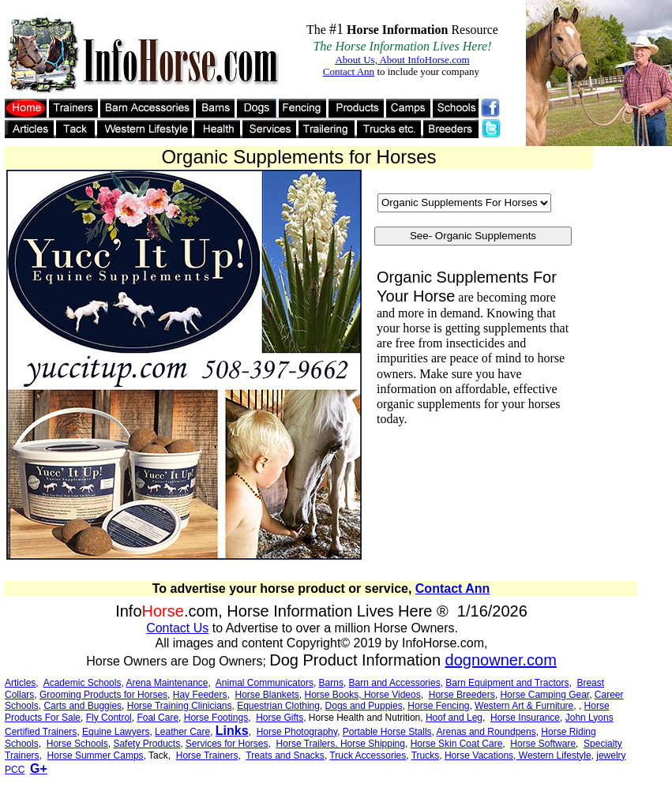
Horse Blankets (267, 695)
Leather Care (182, 732)
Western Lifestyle (553, 755)
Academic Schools (83, 683)
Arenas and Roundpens (486, 732)
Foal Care (158, 718)
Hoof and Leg (454, 718)
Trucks (426, 755)
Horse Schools (77, 744)
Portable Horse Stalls (387, 732)
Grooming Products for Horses (103, 695)
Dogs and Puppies (364, 706)
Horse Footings (216, 718)
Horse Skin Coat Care (457, 744)
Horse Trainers (207, 755)
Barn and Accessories (395, 683)
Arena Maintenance (167, 683)
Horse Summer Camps (96, 755)
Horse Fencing (438, 706)
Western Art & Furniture (524, 706)
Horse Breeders (462, 695)
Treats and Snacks (285, 755)
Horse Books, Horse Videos (363, 695)
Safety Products (146, 744)
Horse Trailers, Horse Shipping (341, 744)
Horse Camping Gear (544, 695)
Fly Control (109, 718)
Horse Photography (297, 732)
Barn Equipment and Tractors (507, 683)
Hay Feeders (200, 695)
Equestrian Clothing (278, 706)
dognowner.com (501, 660)
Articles (20, 683)
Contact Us (177, 628)
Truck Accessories (368, 755)
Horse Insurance (525, 718)
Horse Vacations (479, 755)
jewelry (611, 755)
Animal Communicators (265, 683)
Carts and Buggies (83, 706)
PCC (15, 770)
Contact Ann (453, 589)
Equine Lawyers (116, 732)
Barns (331, 683)
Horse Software (543, 744)
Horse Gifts (280, 718)
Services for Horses (227, 744)
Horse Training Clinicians (180, 706)
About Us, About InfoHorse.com (402, 60)
